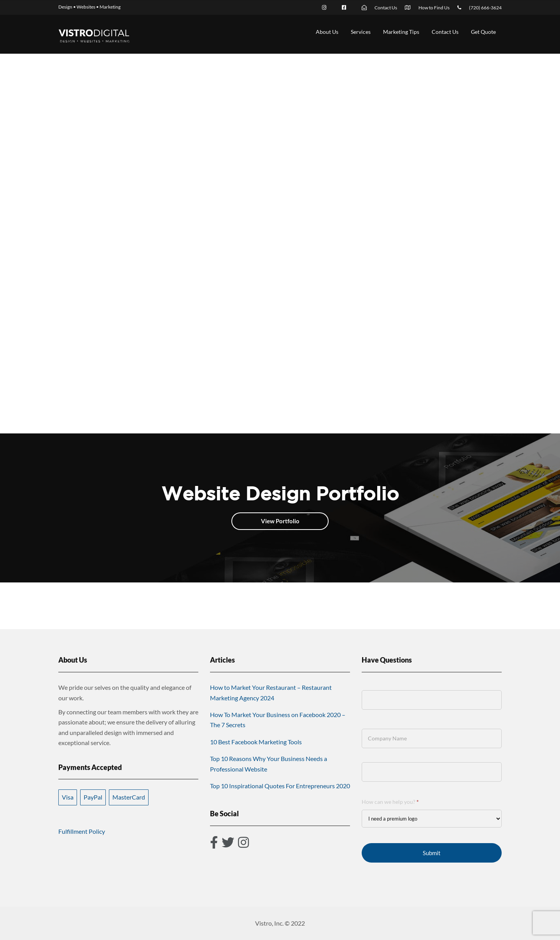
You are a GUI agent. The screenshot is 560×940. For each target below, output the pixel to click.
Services (361, 32)
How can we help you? (390, 802)
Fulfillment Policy (82, 831)
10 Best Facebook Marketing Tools (256, 742)
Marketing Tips (401, 32)
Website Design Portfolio (280, 493)
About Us (327, 32)
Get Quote (483, 32)
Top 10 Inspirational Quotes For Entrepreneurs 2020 (280, 786)
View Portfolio (280, 521)
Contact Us (445, 32)
